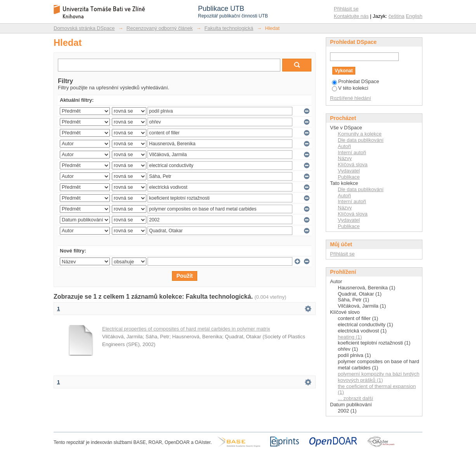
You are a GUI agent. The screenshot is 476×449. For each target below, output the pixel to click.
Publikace (349, 177)
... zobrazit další (355, 398)
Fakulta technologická (229, 28)
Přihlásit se (346, 9)
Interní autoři (352, 152)
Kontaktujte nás (351, 16)
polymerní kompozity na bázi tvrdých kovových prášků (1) (379, 377)
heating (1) (350, 337)
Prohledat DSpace (356, 81)
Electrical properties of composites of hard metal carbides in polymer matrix (186, 329)
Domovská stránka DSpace (84, 28)
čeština (397, 16)
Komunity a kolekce (360, 134)
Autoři (344, 146)
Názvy (345, 158)
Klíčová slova (353, 164)
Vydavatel (349, 171)
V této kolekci (350, 88)
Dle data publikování (361, 140)
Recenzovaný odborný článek (160, 28)
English (414, 16)
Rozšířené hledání (351, 98)
